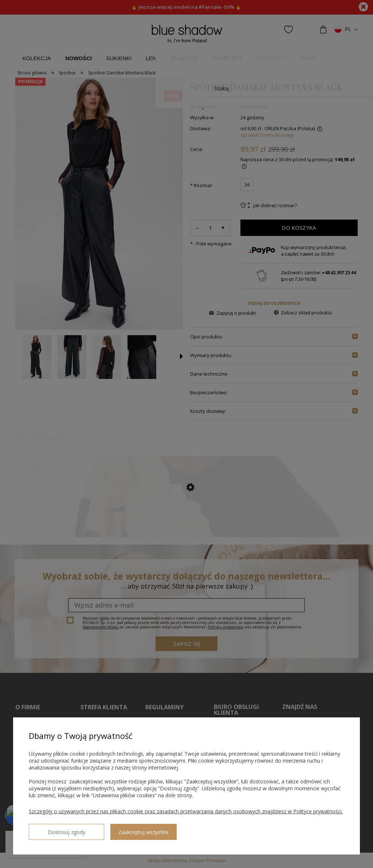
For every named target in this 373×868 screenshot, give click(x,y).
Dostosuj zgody (55, 829)
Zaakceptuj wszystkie (121, 829)
